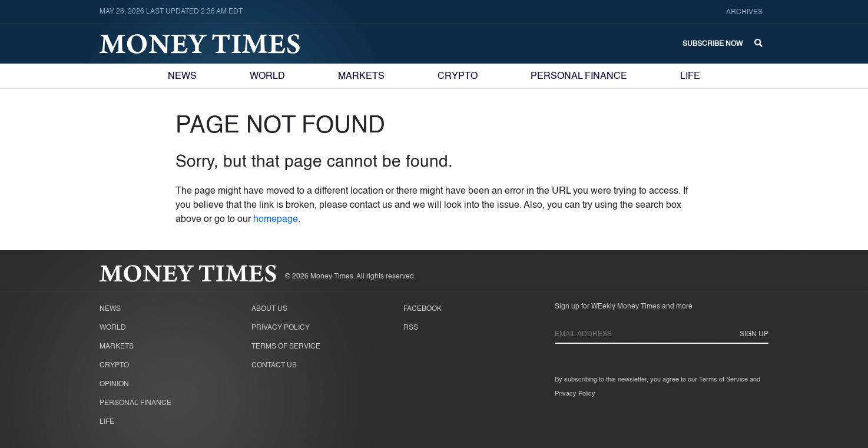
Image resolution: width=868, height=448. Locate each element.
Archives (744, 12)
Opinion (114, 384)
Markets (361, 77)
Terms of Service (286, 347)
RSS (411, 328)
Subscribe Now (713, 44)
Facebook (423, 309)
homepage (276, 220)
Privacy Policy (281, 328)
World (267, 77)
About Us (269, 309)
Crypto (458, 77)
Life (690, 77)
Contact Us (274, 366)
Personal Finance (579, 77)
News (182, 77)
